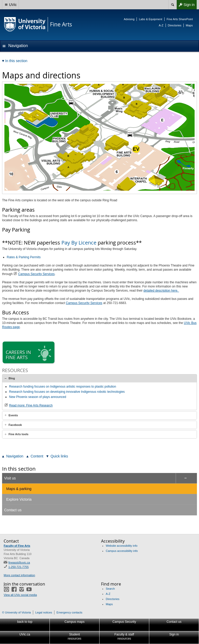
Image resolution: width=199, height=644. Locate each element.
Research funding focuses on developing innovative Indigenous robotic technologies (67, 392)
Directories (175, 25)
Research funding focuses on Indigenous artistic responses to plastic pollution (63, 387)
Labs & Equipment (151, 19)
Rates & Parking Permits (24, 257)
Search (110, 589)
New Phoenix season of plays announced (38, 397)
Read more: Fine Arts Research (31, 405)
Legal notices (44, 612)
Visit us (10, 478)
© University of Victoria (16, 612)
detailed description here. (161, 291)
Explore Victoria (19, 499)
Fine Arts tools (19, 434)
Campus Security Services (36, 274)
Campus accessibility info (122, 551)
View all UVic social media (20, 595)
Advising (129, 19)
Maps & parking (19, 489)
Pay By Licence (79, 243)
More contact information (19, 575)
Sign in (186, 5)
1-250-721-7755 (18, 567)
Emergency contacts (69, 612)
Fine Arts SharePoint (180, 19)
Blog (12, 378)
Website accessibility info (122, 546)
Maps (189, 25)
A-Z (161, 25)
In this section (19, 469)
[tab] (99, 378)
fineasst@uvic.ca (19, 562)
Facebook (15, 425)
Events (13, 415)
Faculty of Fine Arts (17, 546)
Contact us (13, 510)
